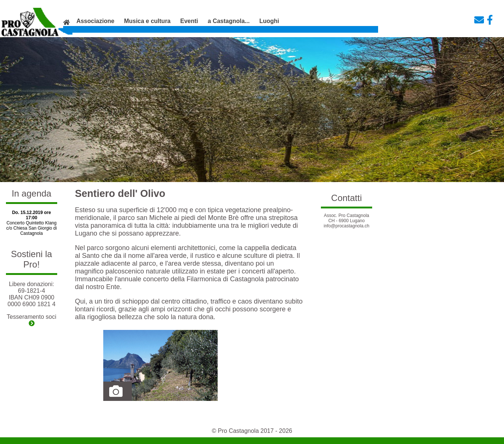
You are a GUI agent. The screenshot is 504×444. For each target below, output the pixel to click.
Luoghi (269, 21)
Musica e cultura (147, 21)
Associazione (95, 21)
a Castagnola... (229, 21)
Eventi (189, 21)
